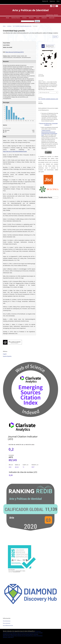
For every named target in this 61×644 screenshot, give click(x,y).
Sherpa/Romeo (29, 636)
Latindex (36, 634)
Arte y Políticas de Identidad (31, 10)
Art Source (38, 631)
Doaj (18, 633)
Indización (44, 18)
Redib (12, 636)
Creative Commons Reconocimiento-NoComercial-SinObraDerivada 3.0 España (48, 132)
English (5, 354)
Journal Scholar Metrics (27, 634)
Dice (11, 633)
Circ (4, 633)
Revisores (31, 18)
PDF (56, 37)
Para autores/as (7, 623)
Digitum (14, 633)
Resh (16, 636)
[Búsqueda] (28, 21)
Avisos (38, 18)
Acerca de (52, 18)
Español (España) (7, 356)
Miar (4, 636)
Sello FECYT (11, 637)
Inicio (4, 26)
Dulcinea (22, 633)
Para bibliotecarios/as (8, 625)
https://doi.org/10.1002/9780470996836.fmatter (15, 151)
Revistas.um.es (21, 636)
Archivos (24, 18)
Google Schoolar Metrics (15, 634)
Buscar (37, 21)
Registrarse (52, 1)
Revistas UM (45, 1)
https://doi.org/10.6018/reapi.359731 (15, 52)
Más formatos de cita (44, 92)
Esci (25, 633)
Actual (7, 18)
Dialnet (7, 633)
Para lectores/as (7, 621)
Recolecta (8, 636)
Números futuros (16, 18)
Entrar (58, 1)
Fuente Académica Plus (33, 633)
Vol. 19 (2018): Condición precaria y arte (22, 26)
